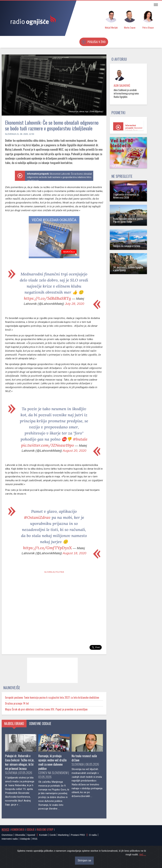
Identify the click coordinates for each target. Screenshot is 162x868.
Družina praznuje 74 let (17, 703)
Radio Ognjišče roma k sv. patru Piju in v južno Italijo (128, 220)
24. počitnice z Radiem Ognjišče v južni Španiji (128, 269)
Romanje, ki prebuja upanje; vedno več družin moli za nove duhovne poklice (52, 762)
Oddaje (30, 830)
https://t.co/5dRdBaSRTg (47, 298)
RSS (35, 839)
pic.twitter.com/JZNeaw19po (48, 445)
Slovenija (11, 134)
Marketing (63, 835)
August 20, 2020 (74, 451)
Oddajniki (25, 839)
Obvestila (20, 835)
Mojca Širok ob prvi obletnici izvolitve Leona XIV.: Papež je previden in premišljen (46, 709)
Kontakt (43, 835)
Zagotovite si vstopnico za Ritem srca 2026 (126, 196)
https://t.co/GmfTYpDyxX (47, 548)
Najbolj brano (14, 723)
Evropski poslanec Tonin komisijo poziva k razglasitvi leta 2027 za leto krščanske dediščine (52, 697)
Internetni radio (10, 839)
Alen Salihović (122, 86)
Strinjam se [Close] (84, 860)
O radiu (93, 835)
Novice (5, 830)
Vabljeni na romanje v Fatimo (127, 246)
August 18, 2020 (74, 553)
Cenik (53, 835)
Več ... (143, 855)
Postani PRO (78, 835)
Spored (31, 835)
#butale (80, 439)
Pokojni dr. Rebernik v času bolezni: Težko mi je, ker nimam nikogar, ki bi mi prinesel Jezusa (20, 762)
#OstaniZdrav (37, 517)
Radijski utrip (45, 830)
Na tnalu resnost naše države (84, 758)
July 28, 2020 (74, 304)
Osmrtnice (7, 835)
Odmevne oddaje (40, 723)
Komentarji (18, 830)
